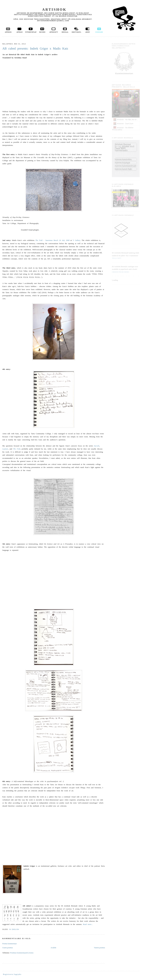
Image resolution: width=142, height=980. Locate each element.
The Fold (17, 449)
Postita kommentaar (10, 944)
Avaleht (53, 948)
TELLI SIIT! (117, 258)
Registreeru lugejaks (12, 974)
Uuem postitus (8, 948)
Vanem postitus (99, 948)
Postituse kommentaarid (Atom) (22, 953)
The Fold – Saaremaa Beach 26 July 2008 (52, 240)
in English (14, 929)
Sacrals (97, 446)
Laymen (5, 449)
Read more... (88, 924)
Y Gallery (76, 240)
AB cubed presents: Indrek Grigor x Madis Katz (35, 49)
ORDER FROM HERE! (121, 272)
